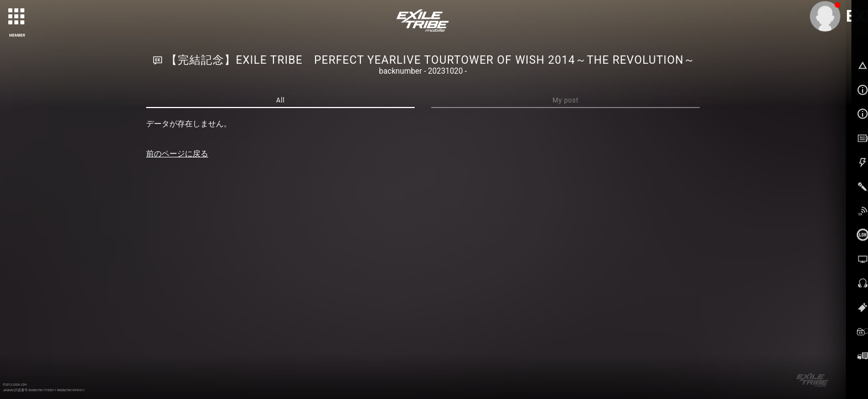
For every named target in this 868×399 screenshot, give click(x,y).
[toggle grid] (17, 17)
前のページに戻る (177, 154)
